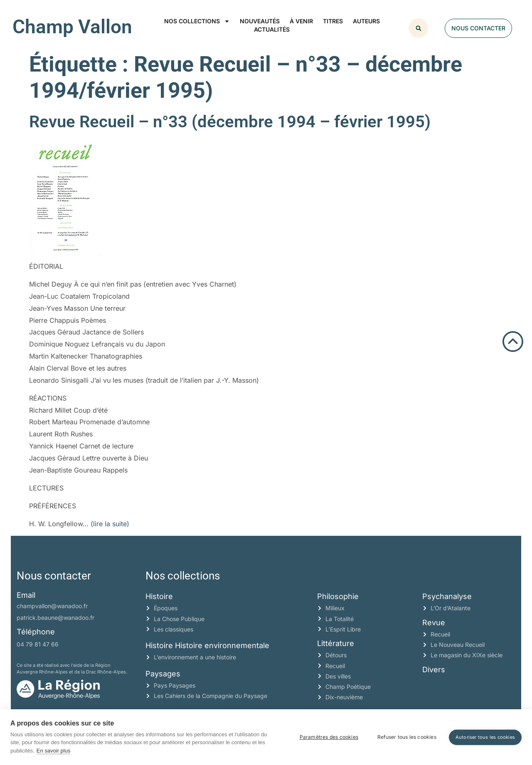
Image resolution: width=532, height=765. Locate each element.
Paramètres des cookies (329, 737)
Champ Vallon (72, 27)
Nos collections (197, 21)
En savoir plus (54, 751)
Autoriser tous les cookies (485, 737)
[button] (418, 28)
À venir (301, 21)
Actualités (272, 29)
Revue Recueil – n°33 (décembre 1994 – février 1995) (230, 122)
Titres (333, 21)
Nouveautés (260, 21)
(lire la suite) (110, 524)
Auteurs (366, 21)
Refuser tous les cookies (407, 737)
